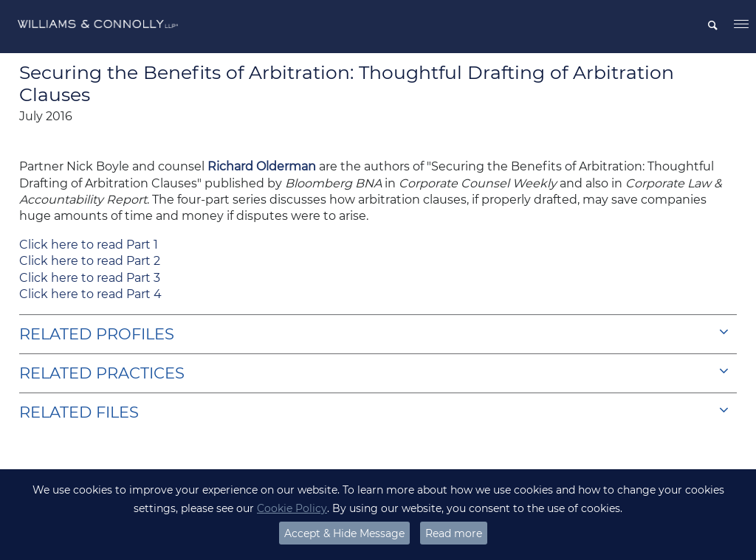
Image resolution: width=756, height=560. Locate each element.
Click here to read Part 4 (90, 294)
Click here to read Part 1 (89, 245)
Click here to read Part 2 (90, 261)
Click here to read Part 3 (90, 278)
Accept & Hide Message (344, 533)
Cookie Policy (292, 508)
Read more (454, 533)
